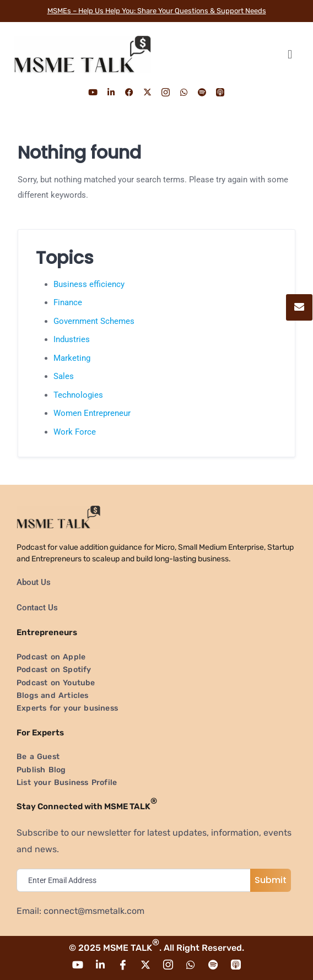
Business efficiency (89, 284)
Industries (72, 339)
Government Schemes (94, 321)
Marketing (72, 358)
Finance (68, 302)
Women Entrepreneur (92, 413)
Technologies (78, 395)
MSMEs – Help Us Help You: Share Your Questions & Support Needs (157, 11)
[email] (136, 880)
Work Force (75, 432)
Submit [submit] (271, 880)
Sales (64, 376)
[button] (290, 54)
